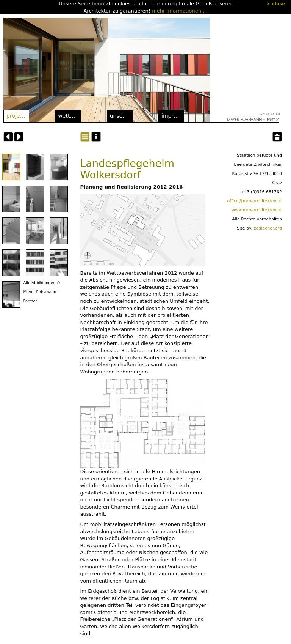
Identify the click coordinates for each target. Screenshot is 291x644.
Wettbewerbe (69, 116)
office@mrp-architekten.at (254, 201)
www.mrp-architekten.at (257, 210)
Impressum (173, 116)
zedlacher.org (268, 228)
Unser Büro (121, 116)
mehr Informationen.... (180, 11)
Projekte (17, 116)
